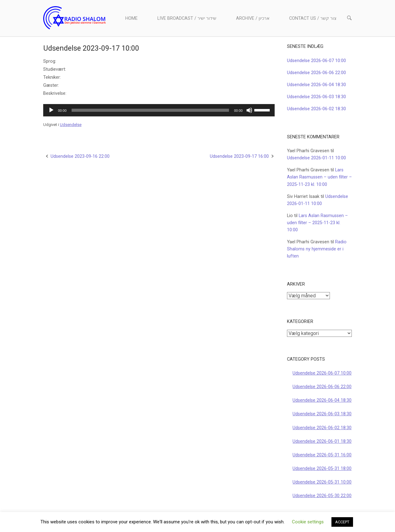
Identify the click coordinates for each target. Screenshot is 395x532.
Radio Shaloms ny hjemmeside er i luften (317, 249)
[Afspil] (51, 110)
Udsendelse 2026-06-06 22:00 (316, 73)
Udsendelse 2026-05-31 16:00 (322, 455)
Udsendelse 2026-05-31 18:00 (322, 469)
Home (131, 18)
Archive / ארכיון (253, 18)
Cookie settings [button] (308, 522)
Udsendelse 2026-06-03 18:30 (316, 97)
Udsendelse (71, 125)
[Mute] (249, 110)
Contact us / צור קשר (313, 18)
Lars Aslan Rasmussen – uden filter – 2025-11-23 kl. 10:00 (319, 177)
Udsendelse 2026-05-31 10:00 (322, 482)
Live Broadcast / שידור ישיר (187, 18)
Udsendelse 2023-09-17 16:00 (239, 156)
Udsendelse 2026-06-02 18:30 (316, 109)
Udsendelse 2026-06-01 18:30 (322, 441)
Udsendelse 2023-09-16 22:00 (80, 156)
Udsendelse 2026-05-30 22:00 (322, 496)
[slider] (150, 110)
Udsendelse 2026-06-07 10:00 (316, 61)
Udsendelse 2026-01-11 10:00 (316, 158)
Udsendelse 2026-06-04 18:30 (316, 85)
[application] (159, 110)
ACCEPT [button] (342, 522)
